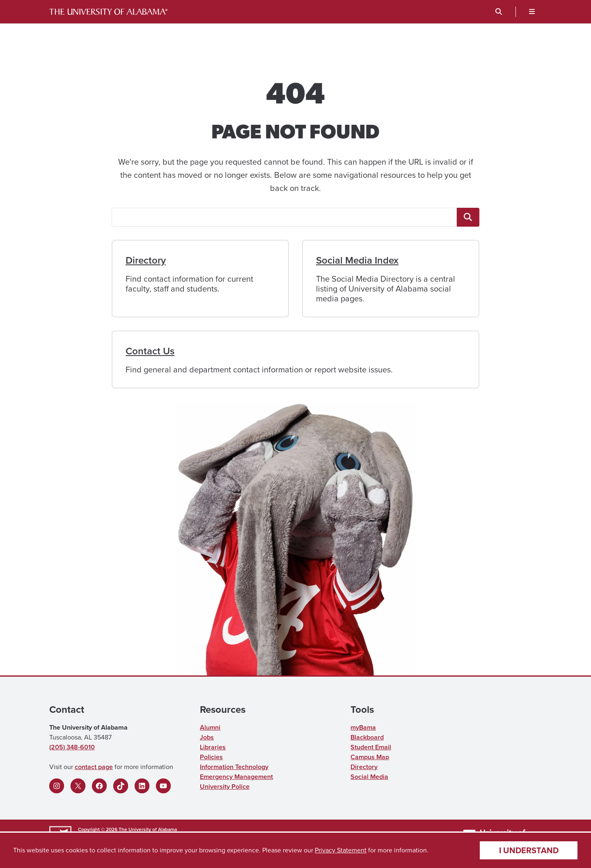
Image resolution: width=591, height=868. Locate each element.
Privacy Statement (341, 850)
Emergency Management (236, 777)
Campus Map (370, 757)
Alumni (210, 727)
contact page (94, 767)
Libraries (213, 747)
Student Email (371, 747)
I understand (529, 850)
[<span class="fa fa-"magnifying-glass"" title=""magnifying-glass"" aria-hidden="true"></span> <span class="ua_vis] (468, 217)
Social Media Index (357, 260)
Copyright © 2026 (98, 829)
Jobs (207, 737)
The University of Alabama (148, 829)
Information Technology (234, 767)
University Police (225, 786)
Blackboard (367, 737)
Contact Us (150, 351)
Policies (211, 757)
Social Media (369, 777)
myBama (363, 727)
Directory (146, 260)
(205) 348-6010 (72, 747)
